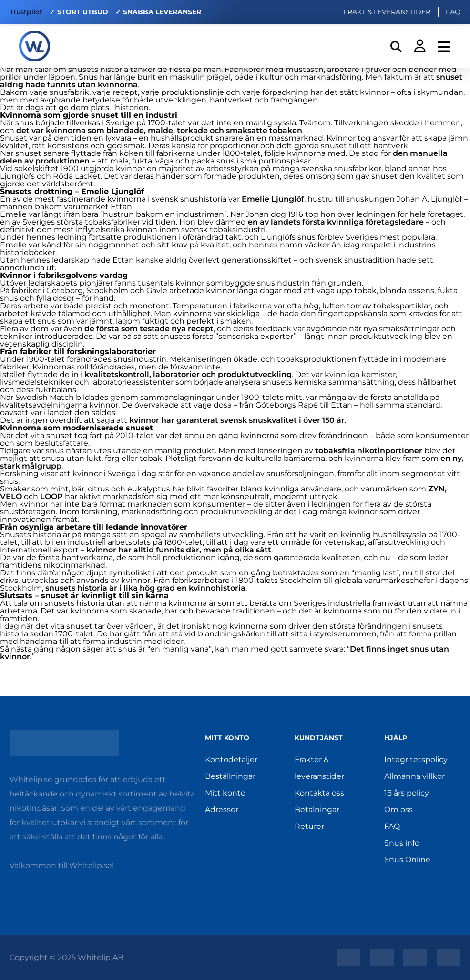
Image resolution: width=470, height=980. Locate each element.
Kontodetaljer (231, 760)
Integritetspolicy (416, 760)
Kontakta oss (319, 793)
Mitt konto (225, 793)
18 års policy (407, 793)
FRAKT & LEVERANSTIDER (387, 12)
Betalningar (317, 810)
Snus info (402, 843)
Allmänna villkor (414, 776)
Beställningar (230, 776)
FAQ (453, 12)
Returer (309, 826)
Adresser (222, 810)
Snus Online (407, 860)
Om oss (398, 810)
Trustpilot (26, 12)
